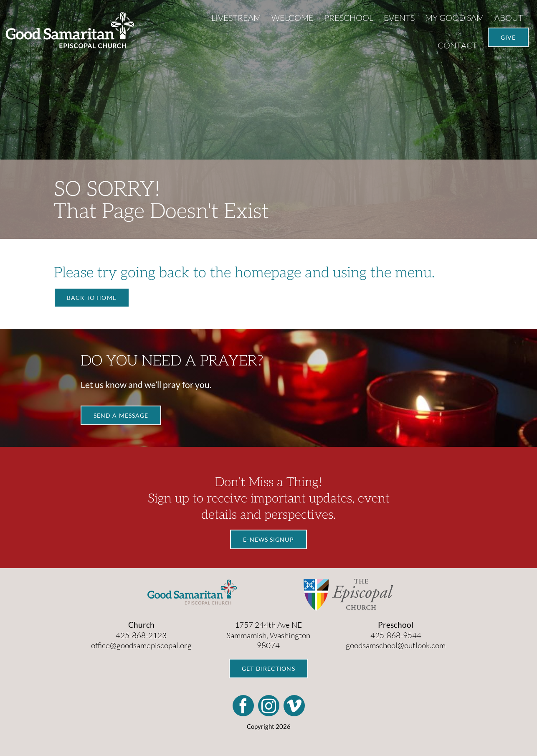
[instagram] (269, 706)
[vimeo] (294, 706)
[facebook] (243, 706)
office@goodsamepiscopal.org (141, 645)
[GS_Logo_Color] (192, 583)
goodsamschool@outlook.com (396, 645)
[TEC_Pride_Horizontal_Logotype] (349, 583)
